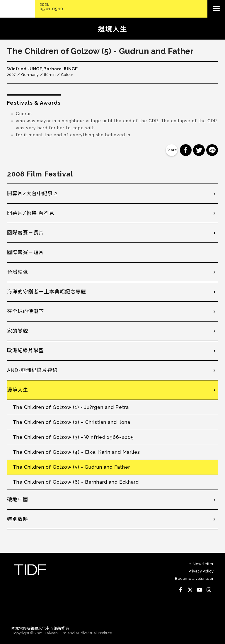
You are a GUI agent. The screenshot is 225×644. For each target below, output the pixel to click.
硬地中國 (18, 499)
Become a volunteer (194, 578)
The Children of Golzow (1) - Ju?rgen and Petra (71, 407)
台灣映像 (18, 272)
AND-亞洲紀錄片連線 (32, 370)
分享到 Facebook (186, 150)
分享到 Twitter (199, 150)
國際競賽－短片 (25, 252)
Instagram (209, 590)
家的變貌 (18, 331)
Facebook (181, 590)
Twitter (190, 590)
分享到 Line (212, 150)
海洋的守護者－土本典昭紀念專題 (47, 292)
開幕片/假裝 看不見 (31, 213)
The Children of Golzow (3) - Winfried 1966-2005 (73, 437)
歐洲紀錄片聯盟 (25, 351)
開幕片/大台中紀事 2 (32, 193)
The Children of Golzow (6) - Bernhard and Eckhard (76, 482)
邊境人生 (18, 390)
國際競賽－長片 (25, 233)
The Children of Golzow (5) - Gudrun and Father (71, 467)
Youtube (200, 590)
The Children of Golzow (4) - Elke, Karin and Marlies (76, 452)
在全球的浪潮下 (25, 311)
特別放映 (18, 519)
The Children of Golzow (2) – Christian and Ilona (72, 422)
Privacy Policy (201, 571)
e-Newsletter (201, 564)
